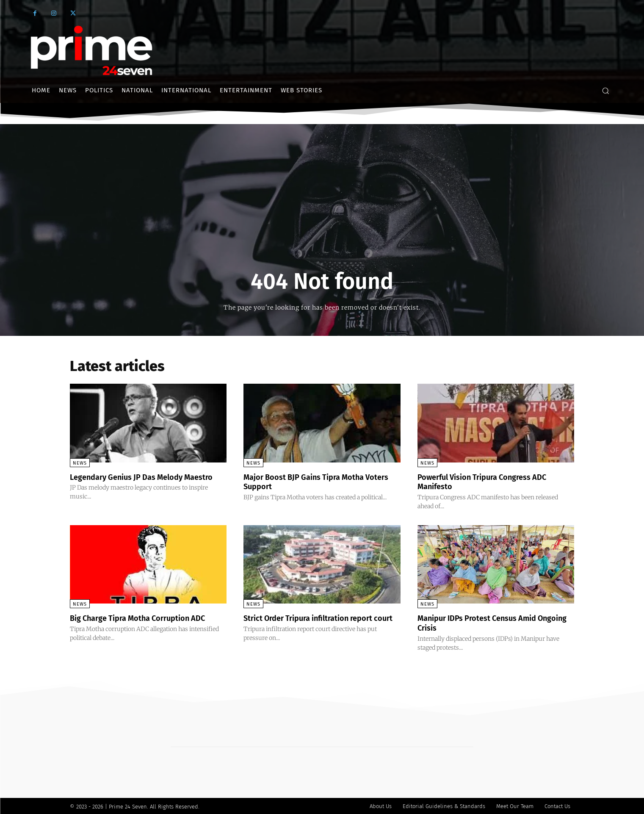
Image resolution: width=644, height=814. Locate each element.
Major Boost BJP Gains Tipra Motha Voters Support (311, 482)
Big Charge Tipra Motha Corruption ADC (146, 617)
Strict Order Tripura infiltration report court (317, 622)
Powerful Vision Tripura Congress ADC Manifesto (490, 482)
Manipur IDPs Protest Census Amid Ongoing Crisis (484, 622)
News (80, 463)
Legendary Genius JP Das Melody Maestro (133, 482)
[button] (605, 91)
